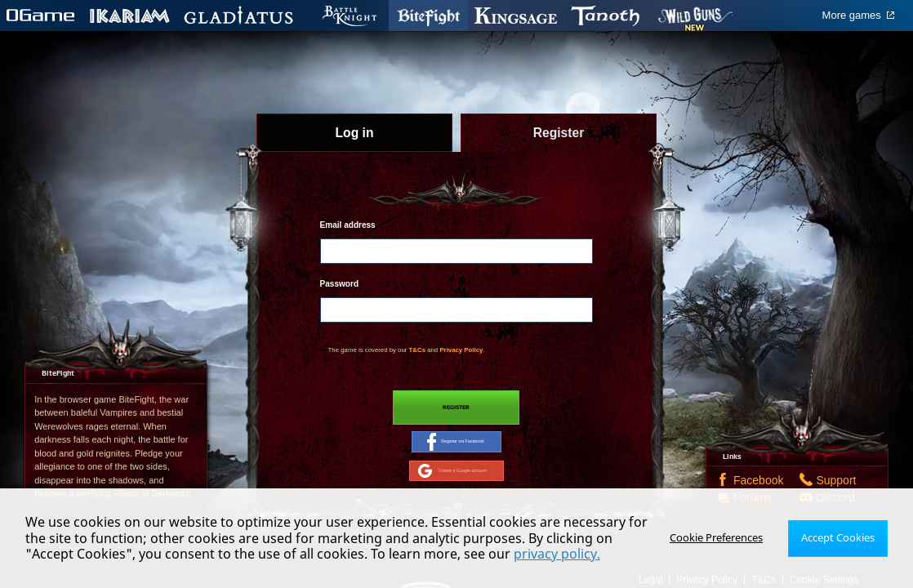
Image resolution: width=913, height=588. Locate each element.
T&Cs (417, 350)
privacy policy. (505, 554)
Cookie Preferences (722, 538)
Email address (348, 225)
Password (339, 284)
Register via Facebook (456, 448)
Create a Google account (452, 481)
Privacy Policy (461, 350)
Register (456, 409)
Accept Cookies (840, 538)
